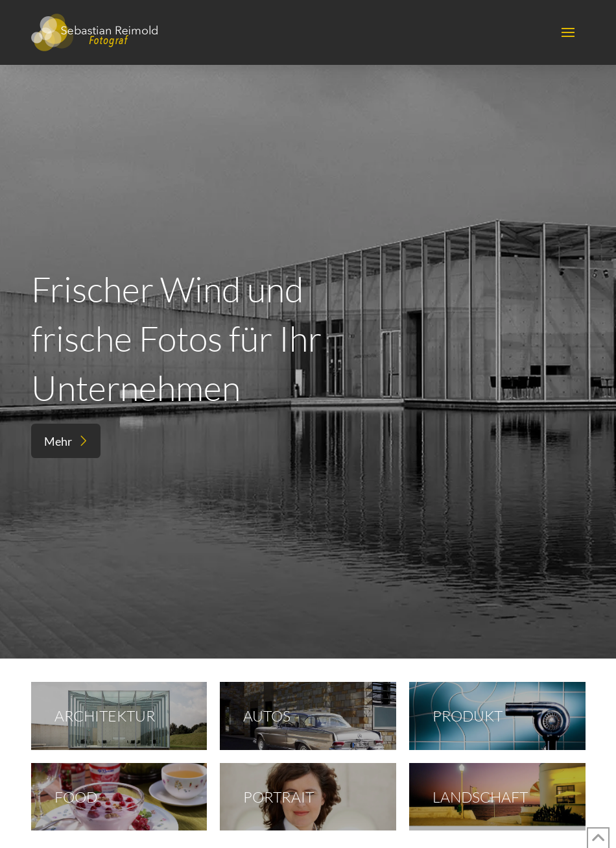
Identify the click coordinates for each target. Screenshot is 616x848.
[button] (568, 32)
